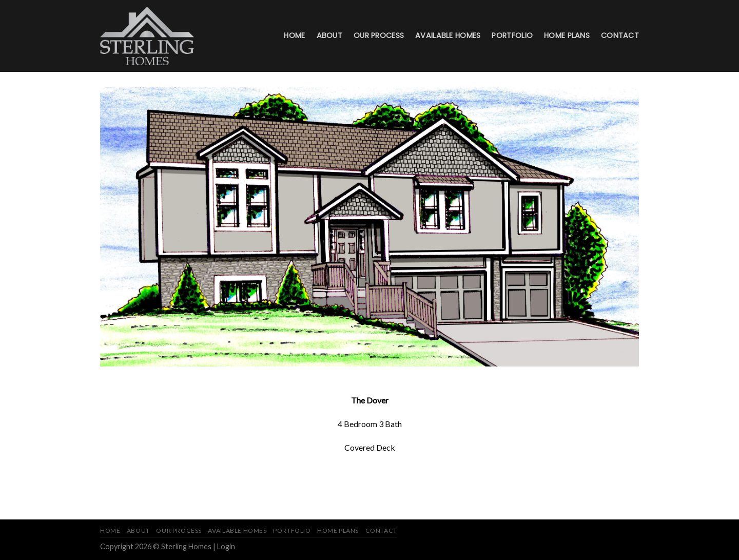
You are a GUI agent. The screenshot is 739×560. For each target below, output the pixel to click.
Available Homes (448, 35)
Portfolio (512, 35)
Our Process (379, 35)
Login (226, 546)
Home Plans (567, 35)
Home (294, 35)
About (329, 35)
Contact (620, 35)
